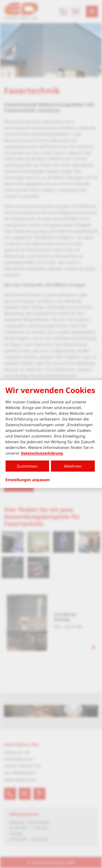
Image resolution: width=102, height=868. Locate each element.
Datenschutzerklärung (42, 453)
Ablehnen (73, 466)
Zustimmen (27, 466)
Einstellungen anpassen (28, 480)
